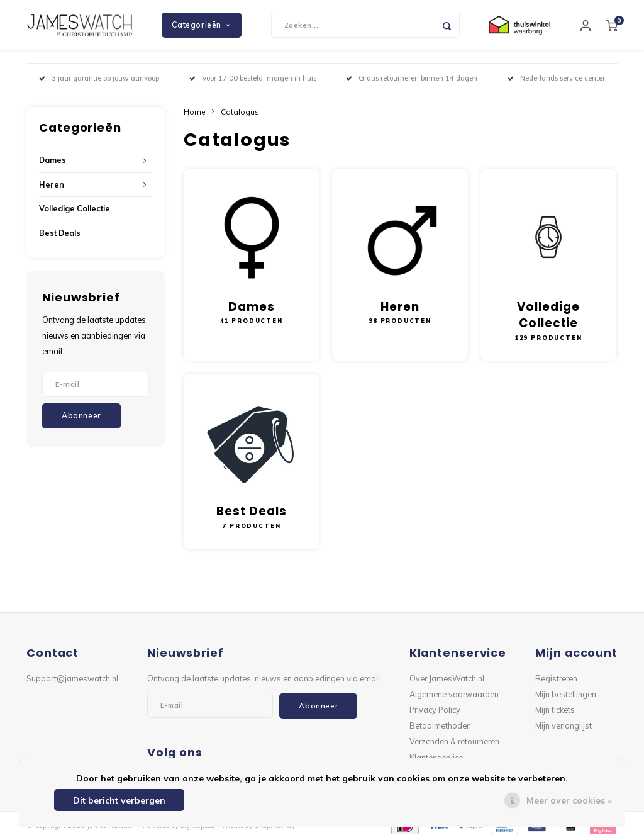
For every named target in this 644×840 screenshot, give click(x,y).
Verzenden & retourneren (454, 741)
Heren (52, 185)
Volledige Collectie (75, 209)
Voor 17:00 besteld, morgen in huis (253, 78)
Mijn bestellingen (566, 694)
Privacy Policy (435, 710)
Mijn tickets (555, 710)
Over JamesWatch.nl (447, 678)
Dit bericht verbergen (119, 800)
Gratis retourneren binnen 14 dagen (412, 78)
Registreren (556, 678)
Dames (53, 160)
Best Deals (60, 233)
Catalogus (240, 112)
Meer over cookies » (569, 800)
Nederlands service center (556, 78)
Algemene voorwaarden (454, 694)
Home (195, 112)
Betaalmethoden (440, 725)
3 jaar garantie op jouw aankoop (99, 78)
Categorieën (201, 25)
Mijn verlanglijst (563, 725)
